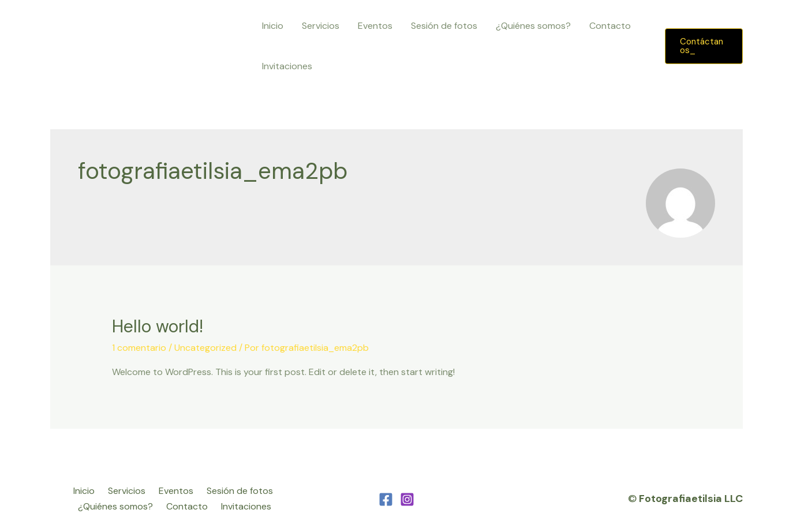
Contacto (610, 26)
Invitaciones (287, 66)
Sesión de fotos (444, 26)
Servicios (321, 26)
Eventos (375, 26)
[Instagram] (407, 499)
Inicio (273, 26)
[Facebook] (386, 499)
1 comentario (139, 348)
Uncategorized (205, 348)
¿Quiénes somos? (533, 26)
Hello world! (158, 326)
